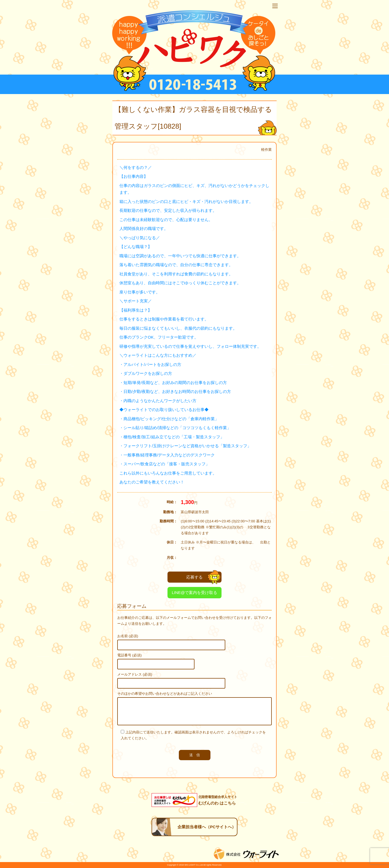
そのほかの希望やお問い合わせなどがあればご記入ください (165, 694)
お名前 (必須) (128, 636)
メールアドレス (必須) (135, 674)
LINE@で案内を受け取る (195, 592)
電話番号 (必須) (129, 655)
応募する (203, 577)
